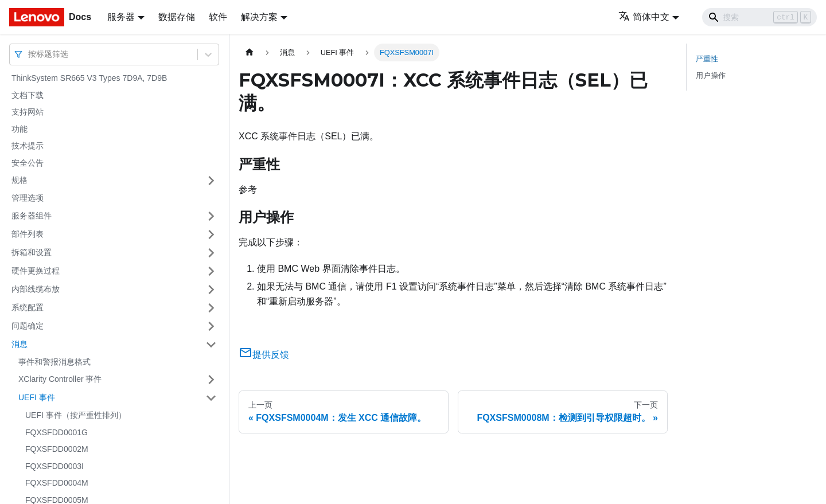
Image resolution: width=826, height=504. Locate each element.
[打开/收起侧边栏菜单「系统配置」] (211, 308)
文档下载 (28, 95)
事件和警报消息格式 (54, 362)
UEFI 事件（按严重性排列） (76, 415)
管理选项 (28, 198)
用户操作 (711, 75)
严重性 (707, 59)
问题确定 (28, 326)
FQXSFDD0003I (54, 466)
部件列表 (28, 234)
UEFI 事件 (37, 397)
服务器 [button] (121, 17)
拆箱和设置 (32, 252)
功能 (20, 129)
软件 (218, 17)
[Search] (759, 17)
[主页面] (250, 52)
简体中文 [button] (644, 17)
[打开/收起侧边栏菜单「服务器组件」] (211, 216)
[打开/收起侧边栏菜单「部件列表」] (211, 235)
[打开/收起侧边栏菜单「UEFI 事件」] (211, 398)
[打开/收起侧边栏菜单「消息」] (211, 345)
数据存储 (177, 17)
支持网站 (28, 112)
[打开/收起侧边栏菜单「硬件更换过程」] (211, 271)
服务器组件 (32, 216)
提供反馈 (264, 355)
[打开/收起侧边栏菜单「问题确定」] (211, 326)
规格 (20, 180)
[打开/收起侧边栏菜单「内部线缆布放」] (211, 290)
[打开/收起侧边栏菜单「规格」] (211, 181)
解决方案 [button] (259, 17)
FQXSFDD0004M (57, 483)
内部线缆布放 (36, 289)
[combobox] (29, 54)
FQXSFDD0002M (57, 449)
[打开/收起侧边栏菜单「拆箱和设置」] (211, 253)
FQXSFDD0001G (57, 432)
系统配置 (28, 307)
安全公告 (28, 163)
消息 (20, 344)
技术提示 (28, 146)
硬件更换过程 (36, 271)
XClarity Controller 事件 (60, 379)
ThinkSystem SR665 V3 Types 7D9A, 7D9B (89, 78)
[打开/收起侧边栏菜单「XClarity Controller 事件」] (211, 380)
